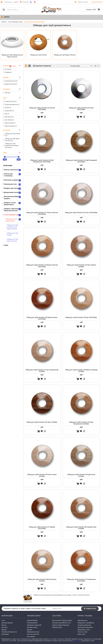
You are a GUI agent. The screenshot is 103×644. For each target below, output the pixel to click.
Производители (83, 620)
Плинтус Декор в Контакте (61, 625)
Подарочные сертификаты (86, 623)
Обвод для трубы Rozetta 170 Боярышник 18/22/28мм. (81, 580)
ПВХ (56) (7, 93)
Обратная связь (57, 627)
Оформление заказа (33, 632)
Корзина (30, 630)
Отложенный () (32, 623)
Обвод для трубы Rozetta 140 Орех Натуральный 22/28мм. (81, 423)
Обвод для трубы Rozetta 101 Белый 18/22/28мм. (42, 109)
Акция (6, 245)
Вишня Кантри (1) (9, 123)
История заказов (32, 627)
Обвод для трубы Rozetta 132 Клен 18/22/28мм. (81, 213)
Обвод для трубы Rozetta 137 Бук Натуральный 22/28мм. (42, 371)
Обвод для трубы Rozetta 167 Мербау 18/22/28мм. (42, 528)
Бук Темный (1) (9, 120)
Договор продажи (7, 623)
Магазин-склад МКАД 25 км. (62, 623)
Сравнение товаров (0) (43, 66)
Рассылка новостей (33, 634)
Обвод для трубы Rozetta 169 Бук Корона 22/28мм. (42, 580)
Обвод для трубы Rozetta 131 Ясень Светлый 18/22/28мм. (42, 213)
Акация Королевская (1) (11, 105)
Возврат (4, 630)
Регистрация (31, 637)
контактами (77, 641)
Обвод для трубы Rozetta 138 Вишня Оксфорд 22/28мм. (81, 371)
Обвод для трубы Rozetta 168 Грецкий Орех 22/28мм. (81, 528)
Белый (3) (7, 108)
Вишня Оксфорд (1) (10, 126)
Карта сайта (81, 634)
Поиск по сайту (83, 632)
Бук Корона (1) (8, 117)
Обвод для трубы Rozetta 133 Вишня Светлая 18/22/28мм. (42, 266)
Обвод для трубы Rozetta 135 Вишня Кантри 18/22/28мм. (42, 318)
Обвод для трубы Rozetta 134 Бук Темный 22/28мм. (81, 266)
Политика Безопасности (9, 632)
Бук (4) (6, 114)
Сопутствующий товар (15, 22)
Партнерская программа (85, 627)
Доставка (5, 627)
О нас (3, 620)
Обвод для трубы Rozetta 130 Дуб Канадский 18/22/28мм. (81, 161)
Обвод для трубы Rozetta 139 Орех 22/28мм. (42, 422)
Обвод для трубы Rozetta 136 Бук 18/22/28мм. (81, 317)
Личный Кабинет (32, 620)
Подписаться (90, 609)
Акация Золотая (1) (10, 101)
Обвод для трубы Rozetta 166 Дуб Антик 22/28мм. (81, 475)
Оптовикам (5, 634)
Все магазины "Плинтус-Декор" (62, 620)
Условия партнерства (84, 625)
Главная (4, 22)
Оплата (4, 625)
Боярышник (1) (9, 111)
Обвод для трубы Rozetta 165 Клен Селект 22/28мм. (42, 475)
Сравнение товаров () (34, 625)
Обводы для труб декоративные (34, 22)
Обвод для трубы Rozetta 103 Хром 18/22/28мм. (81, 109)
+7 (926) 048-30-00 (96, 2)
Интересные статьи (84, 630)
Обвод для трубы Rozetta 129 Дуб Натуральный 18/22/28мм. (42, 161)
